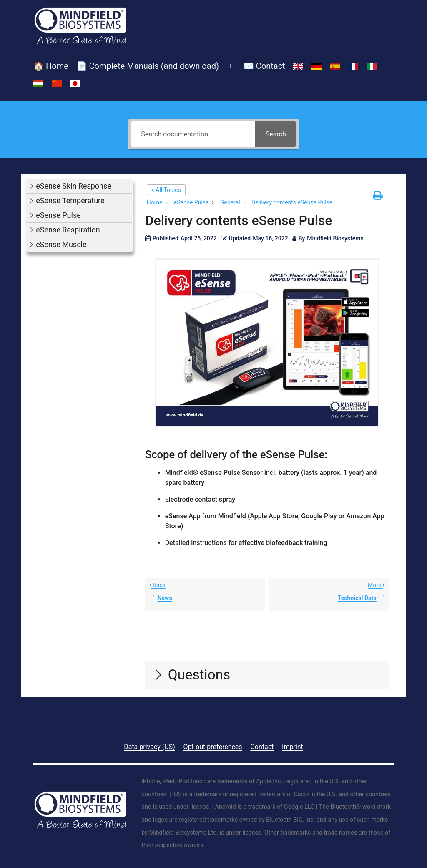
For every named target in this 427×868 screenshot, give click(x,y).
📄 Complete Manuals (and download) (148, 66)
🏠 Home (51, 66)
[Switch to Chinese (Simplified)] (57, 83)
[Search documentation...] (193, 134)
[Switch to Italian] (372, 66)
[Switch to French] (353, 66)
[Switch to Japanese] (75, 83)
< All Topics (166, 190)
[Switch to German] (316, 66)
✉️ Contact (264, 66)
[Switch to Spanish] (335, 66)
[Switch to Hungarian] (38, 83)
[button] (79, 186)
